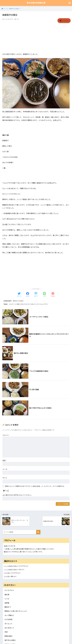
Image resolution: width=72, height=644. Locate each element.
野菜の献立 (8, 636)
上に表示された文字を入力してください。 (17, 495)
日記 (6, 632)
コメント (6, 435)
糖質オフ (8, 607)
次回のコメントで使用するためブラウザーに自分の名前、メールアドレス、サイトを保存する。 (35, 486)
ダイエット (8, 624)
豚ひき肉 (20, 304)
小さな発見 (8, 619)
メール (5, 469)
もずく (13, 304)
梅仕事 (7, 594)
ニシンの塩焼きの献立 (10, 566)
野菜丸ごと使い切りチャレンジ (16, 611)
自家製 (7, 603)
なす (28, 304)
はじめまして (9, 628)
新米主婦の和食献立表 (36, 3)
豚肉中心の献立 (18, 301)
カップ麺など (9, 615)
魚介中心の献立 (10, 640)
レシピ (7, 598)
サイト (5, 478)
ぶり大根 (6, 573)
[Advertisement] (36, 38)
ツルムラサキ (43, 304)
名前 (5, 460)
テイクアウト (9, 590)
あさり (34, 304)
